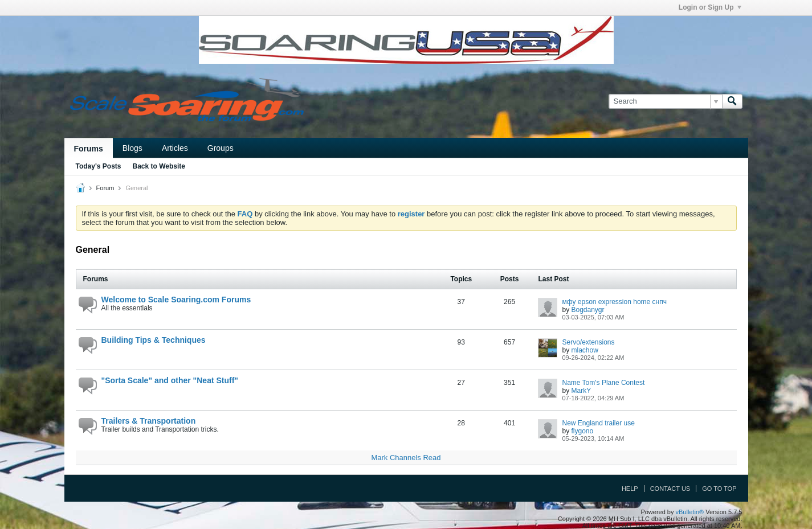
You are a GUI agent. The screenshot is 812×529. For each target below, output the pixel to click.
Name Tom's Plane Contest (603, 383)
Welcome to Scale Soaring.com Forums (176, 300)
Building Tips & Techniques (154, 340)
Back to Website (159, 166)
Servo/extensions (588, 342)
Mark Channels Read (406, 458)
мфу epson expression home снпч (614, 302)
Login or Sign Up (710, 7)
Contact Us (670, 489)
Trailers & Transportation (149, 421)
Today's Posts (99, 166)
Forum (105, 188)
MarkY (582, 391)
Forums (89, 149)
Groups (221, 148)
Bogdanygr (588, 310)
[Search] (665, 101)
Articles (175, 148)
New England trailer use (598, 423)
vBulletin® (690, 512)
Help (630, 489)
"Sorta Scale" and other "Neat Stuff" (170, 380)
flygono (583, 431)
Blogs (132, 148)
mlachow (585, 350)
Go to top (719, 489)
